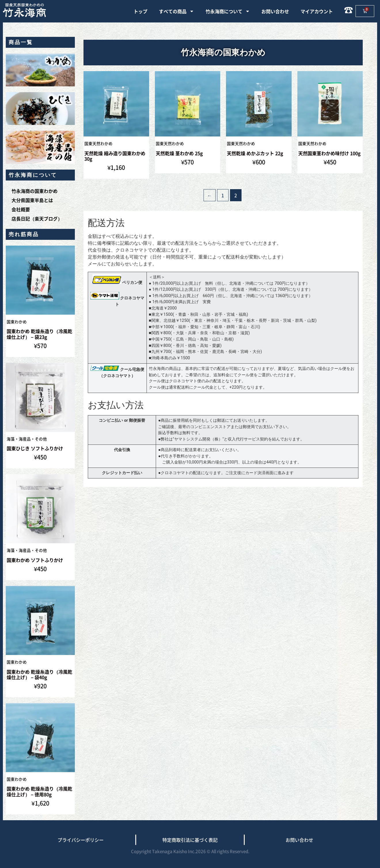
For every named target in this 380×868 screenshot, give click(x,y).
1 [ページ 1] (223, 195)
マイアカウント (317, 11)
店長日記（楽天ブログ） (37, 219)
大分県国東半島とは (32, 200)
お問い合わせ (275, 11)
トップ (140, 11)
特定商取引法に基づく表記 (190, 840)
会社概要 (21, 209)
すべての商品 (176, 11)
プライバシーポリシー (81, 840)
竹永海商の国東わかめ (35, 191)
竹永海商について (228, 11)
